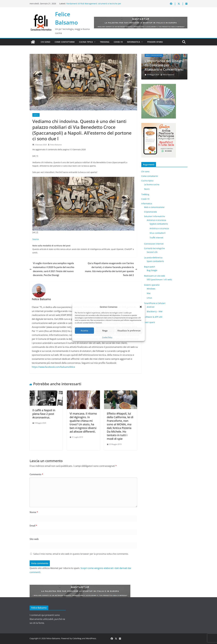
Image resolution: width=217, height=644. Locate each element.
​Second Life (152, 252)
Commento (36, 474)
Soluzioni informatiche (155, 216)
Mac (149, 293)
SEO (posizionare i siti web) (159, 279)
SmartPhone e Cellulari (155, 303)
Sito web (34, 539)
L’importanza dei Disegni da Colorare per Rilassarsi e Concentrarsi (164, 65)
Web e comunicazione (154, 55)
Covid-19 (118, 42)
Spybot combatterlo (159, 224)
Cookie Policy (107, 337)
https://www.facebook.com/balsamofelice (53, 367)
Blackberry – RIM (155, 311)
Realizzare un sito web (155, 276)
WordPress (91, 638)
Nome (34, 512)
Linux (149, 298)
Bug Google (152, 270)
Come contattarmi (65, 42)
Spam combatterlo (155, 261)
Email (33, 526)
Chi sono (45, 42)
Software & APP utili (153, 317)
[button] (141, 307)
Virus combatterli (158, 233)
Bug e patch (150, 267)
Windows (151, 289)
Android (151, 307)
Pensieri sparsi (155, 42)
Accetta (84, 331)
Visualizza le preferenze (129, 331)
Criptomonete (150, 212)
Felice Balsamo (56, 145)
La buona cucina (152, 184)
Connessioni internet (154, 244)
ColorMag (77, 638)
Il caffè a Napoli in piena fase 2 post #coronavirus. (44, 414)
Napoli (36, 115)
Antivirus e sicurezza (156, 220)
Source (36, 239)
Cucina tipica (86, 42)
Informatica (134, 42)
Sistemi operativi (152, 285)
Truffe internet (156, 238)
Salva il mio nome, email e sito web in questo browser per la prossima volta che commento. (81, 554)
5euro (147, 189)
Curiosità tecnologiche (154, 248)
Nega (105, 331)
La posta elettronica (153, 257)
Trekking (105, 42)
